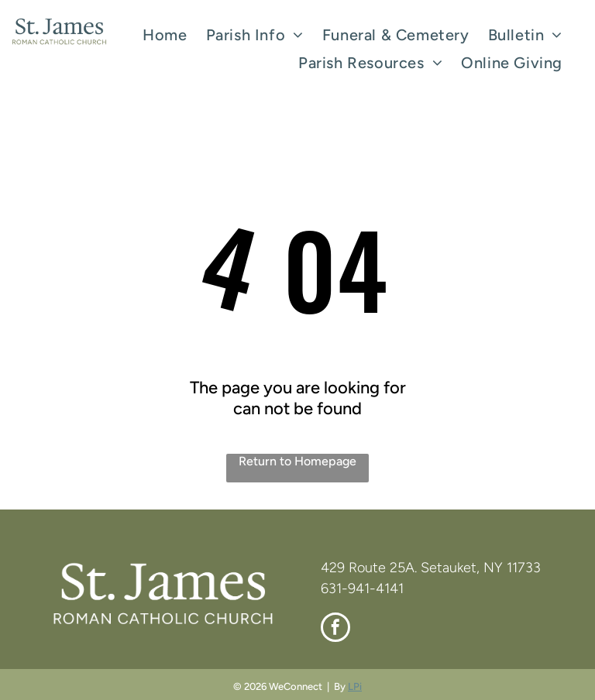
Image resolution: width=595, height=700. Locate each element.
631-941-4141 (362, 588)
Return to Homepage (297, 461)
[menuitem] (165, 35)
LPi (355, 686)
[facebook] (335, 629)
